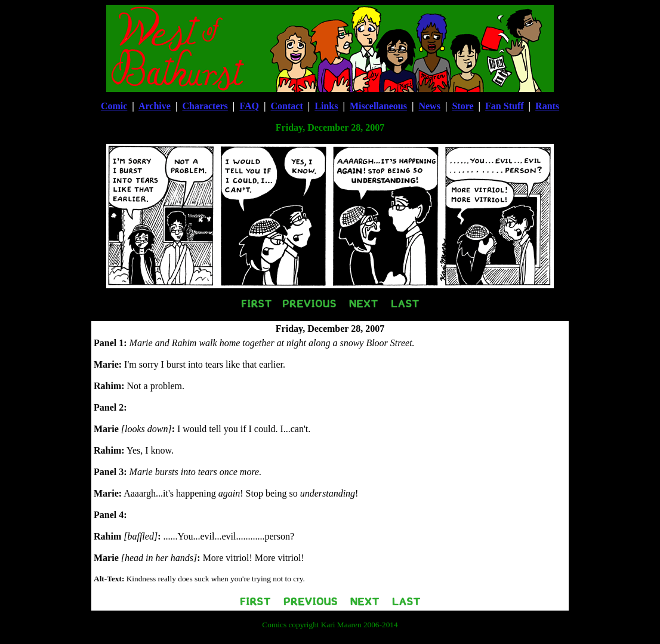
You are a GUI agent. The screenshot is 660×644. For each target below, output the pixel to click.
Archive (155, 106)
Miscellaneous (378, 106)
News (429, 106)
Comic (114, 106)
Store (462, 106)
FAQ (249, 106)
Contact (287, 106)
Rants (547, 106)
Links (326, 106)
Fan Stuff (504, 106)
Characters (205, 106)
